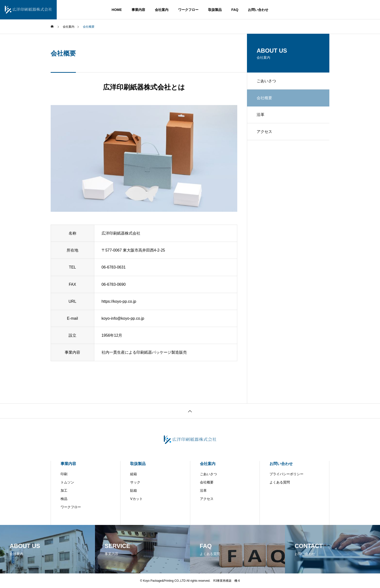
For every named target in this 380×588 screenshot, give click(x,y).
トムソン (67, 482)
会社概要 (207, 482)
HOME (117, 10)
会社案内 (162, 10)
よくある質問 (280, 482)
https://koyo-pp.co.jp (119, 301)
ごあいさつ (266, 81)
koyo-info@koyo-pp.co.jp (123, 318)
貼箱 (134, 490)
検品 (64, 499)
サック (135, 482)
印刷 (64, 474)
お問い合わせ (258, 10)
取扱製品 (215, 10)
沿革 (261, 115)
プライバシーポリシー (286, 474)
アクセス (264, 132)
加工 (64, 490)
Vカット (136, 499)
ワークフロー (188, 10)
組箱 (134, 474)
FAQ (235, 10)
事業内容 (138, 10)
